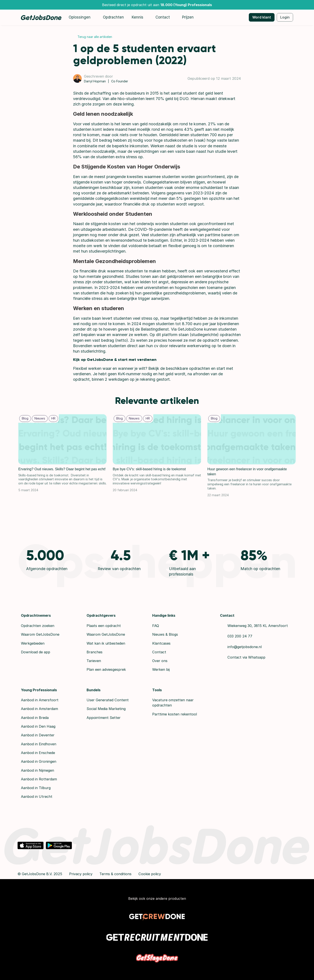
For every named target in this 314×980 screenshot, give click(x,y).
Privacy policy (81, 874)
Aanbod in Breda (35, 718)
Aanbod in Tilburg (36, 788)
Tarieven (94, 661)
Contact (159, 652)
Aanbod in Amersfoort (40, 700)
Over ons (160, 661)
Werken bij (161, 669)
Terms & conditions (115, 874)
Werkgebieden (33, 643)
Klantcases (161, 643)
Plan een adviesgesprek (106, 669)
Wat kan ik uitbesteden (106, 643)
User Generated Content (108, 700)
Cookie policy (150, 874)
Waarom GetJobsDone (40, 634)
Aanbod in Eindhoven (39, 744)
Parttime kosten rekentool (175, 714)
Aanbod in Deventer (38, 735)
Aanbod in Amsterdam (39, 709)
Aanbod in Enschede (38, 753)
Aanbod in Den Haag (38, 726)
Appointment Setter (104, 718)
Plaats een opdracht (104, 626)
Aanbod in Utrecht (37, 797)
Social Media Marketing (106, 709)
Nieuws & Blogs (165, 634)
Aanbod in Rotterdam (39, 779)
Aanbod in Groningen (39, 761)
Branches (95, 652)
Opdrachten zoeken (38, 626)
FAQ (156, 626)
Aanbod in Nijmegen (38, 770)
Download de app (36, 652)
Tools (157, 690)
